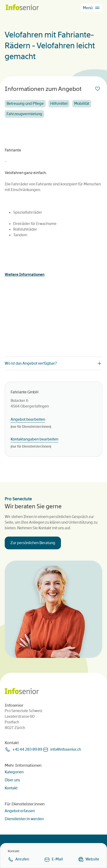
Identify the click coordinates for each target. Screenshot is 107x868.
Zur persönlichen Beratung (33, 543)
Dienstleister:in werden (24, 819)
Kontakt (11, 788)
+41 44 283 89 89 (27, 749)
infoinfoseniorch (66, 749)
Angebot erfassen (20, 811)
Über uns (12, 780)
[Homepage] (22, 8)
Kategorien (14, 772)
